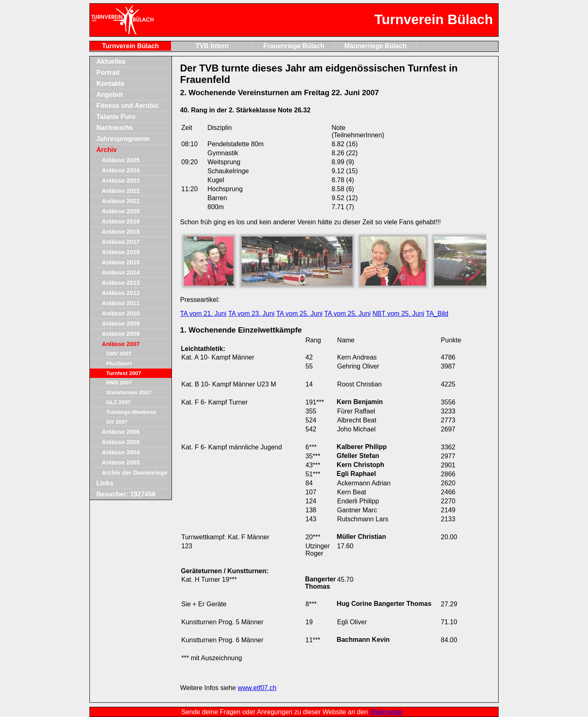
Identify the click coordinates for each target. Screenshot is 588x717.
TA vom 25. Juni (299, 314)
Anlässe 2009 (121, 324)
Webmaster (386, 712)
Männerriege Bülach (375, 46)
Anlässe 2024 (121, 170)
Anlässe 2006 (121, 432)
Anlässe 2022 (121, 191)
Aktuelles (111, 61)
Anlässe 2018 (121, 232)
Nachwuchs (115, 128)
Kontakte (110, 84)
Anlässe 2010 (121, 313)
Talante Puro (116, 117)
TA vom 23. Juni (252, 314)
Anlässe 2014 (121, 273)
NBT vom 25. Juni (398, 314)
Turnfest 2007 (124, 373)
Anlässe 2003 (121, 462)
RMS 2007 (119, 383)
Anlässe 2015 (121, 262)
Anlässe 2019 (121, 221)
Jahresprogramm (123, 139)
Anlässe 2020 (121, 211)
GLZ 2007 (118, 402)
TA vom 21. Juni (203, 314)
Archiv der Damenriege (134, 473)
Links (105, 483)
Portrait (108, 73)
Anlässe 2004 (121, 452)
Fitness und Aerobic (128, 106)
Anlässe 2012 (121, 293)
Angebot (110, 95)
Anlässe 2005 (121, 442)
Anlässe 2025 (121, 160)
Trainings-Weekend (131, 412)
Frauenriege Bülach (294, 46)
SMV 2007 (119, 354)
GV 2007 (117, 422)
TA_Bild (437, 314)
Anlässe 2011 (121, 303)
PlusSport (119, 363)
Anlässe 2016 (121, 252)
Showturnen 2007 (129, 392)
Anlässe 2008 (121, 334)
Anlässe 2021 (121, 201)
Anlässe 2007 (121, 344)
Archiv (107, 150)
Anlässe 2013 (121, 283)
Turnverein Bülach (130, 46)
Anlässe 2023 (121, 181)
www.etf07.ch (257, 688)
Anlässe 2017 (121, 242)
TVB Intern (212, 46)
